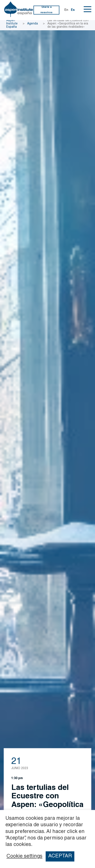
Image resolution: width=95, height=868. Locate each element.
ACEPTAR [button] (60, 856)
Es (73, 10)
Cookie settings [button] (24, 857)
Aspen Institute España (12, 24)
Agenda (32, 24)
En (66, 10)
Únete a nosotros (46, 10)
